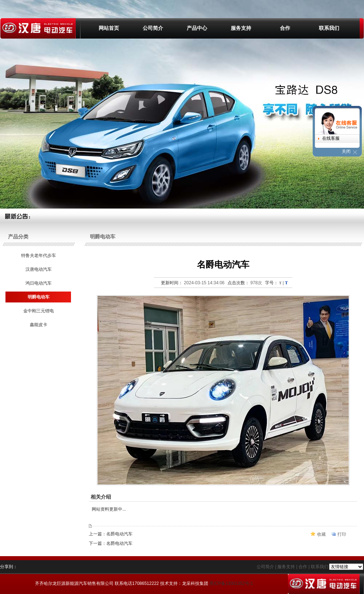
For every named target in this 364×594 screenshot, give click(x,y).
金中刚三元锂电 (38, 311)
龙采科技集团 (195, 583)
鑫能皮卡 (38, 325)
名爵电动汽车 (119, 534)
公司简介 (153, 28)
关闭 (346, 151)
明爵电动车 (38, 297)
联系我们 (329, 28)
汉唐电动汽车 (38, 269)
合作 (285, 28)
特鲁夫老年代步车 (38, 256)
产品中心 (197, 28)
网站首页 (109, 28)
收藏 (321, 534)
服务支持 (241, 28)
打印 (342, 534)
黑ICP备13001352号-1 (231, 583)
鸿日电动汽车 (38, 283)
